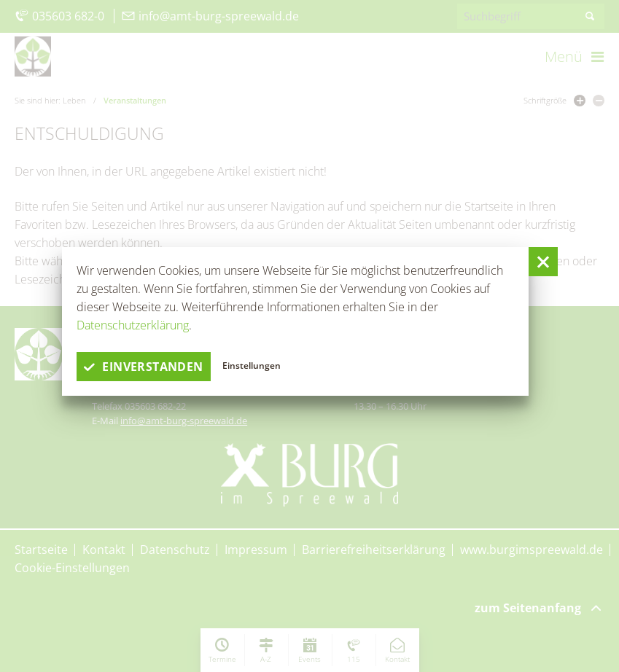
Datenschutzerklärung (133, 325)
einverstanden (144, 367)
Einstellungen (252, 366)
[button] (543, 262)
